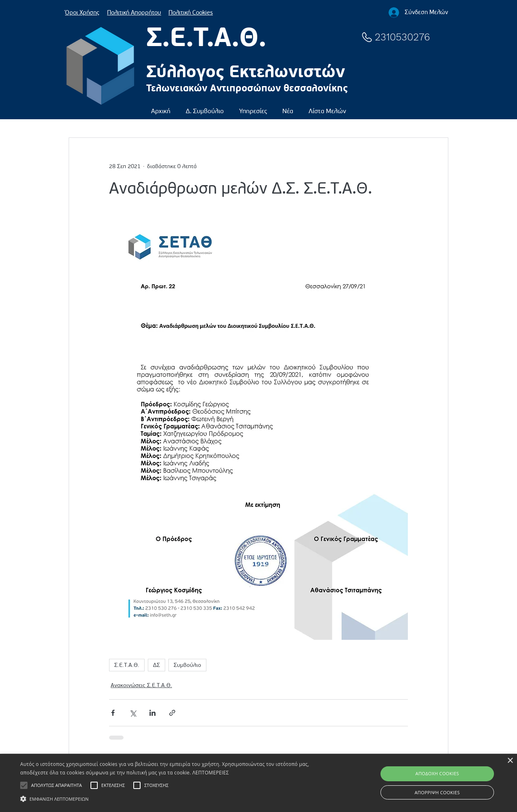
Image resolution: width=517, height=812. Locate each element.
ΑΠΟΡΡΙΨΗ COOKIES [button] (437, 792)
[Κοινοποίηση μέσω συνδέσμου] (172, 713)
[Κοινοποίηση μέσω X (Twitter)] (133, 713)
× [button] (510, 761)
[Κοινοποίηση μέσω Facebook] (113, 713)
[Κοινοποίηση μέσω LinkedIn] (152, 713)
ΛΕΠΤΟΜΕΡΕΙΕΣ (210, 773)
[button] (205, 107)
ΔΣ (157, 665)
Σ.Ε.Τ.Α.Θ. (127, 665)
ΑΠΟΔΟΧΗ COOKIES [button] (437, 773)
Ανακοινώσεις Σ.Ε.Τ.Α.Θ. (141, 685)
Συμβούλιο (187, 665)
